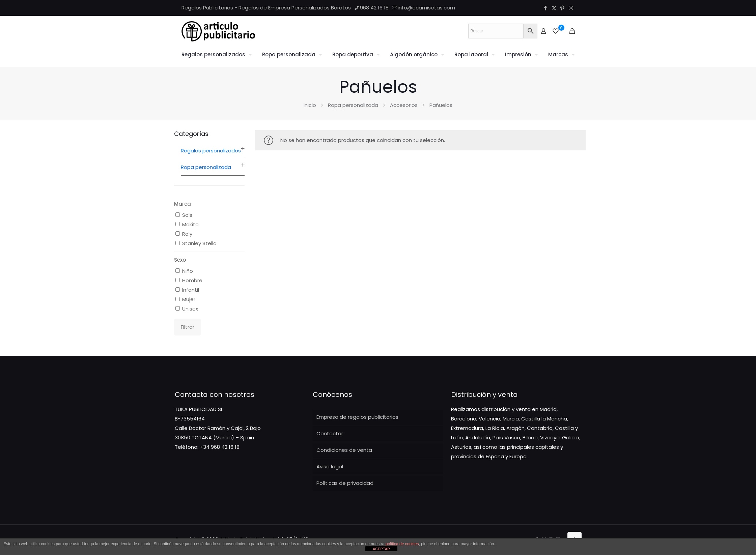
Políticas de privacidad (345, 483)
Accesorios (404, 105)
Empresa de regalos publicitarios (357, 417)
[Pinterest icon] (563, 8)
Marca (183, 204)
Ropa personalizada (353, 105)
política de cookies (402, 544)
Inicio (310, 105)
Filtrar (188, 327)
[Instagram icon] (571, 8)
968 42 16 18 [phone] (374, 8)
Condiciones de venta (344, 450)
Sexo (180, 260)
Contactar (330, 433)
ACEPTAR (381, 549)
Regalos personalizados (211, 151)
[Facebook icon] (546, 8)
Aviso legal (330, 466)
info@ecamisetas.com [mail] (426, 8)
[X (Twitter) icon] (554, 8)
